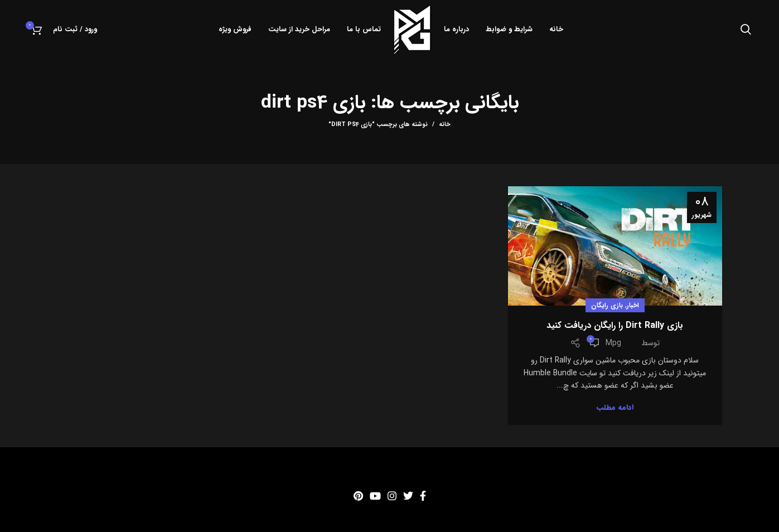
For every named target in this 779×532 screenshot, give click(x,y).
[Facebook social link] (423, 496)
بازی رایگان (607, 305)
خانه (445, 125)
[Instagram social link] (392, 496)
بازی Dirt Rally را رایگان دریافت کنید (615, 325)
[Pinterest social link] (358, 496)
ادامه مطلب (615, 407)
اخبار (633, 305)
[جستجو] (746, 30)
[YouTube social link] (375, 496)
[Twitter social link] (408, 496)
